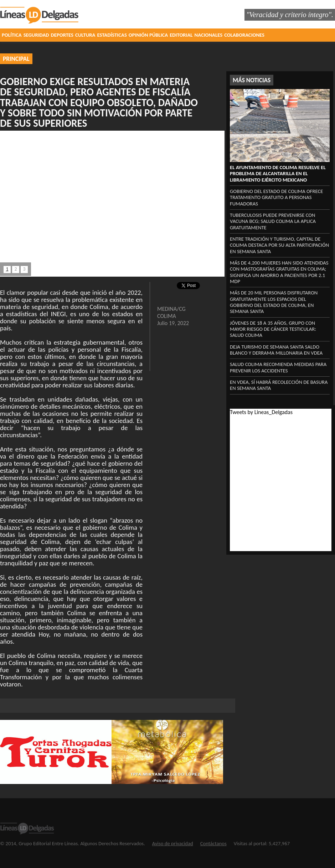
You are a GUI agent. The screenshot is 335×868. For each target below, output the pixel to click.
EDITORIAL (181, 35)
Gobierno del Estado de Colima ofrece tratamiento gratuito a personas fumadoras (276, 197)
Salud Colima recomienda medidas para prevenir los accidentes (278, 367)
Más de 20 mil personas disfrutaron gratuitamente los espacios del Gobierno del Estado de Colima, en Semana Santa (274, 302)
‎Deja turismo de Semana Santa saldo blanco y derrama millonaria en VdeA (276, 350)
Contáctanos (213, 843)
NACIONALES (209, 35)
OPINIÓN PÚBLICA (148, 35)
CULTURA (85, 35)
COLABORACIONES (244, 35)
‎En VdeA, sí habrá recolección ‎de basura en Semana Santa (279, 385)
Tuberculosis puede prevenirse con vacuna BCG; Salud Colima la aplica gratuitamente (273, 221)
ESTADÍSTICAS (112, 35)
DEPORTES (62, 35)
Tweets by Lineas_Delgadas (261, 412)
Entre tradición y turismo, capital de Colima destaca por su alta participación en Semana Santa (279, 245)
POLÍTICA (12, 35)
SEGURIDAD (36, 35)
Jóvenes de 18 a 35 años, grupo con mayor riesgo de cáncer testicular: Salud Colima (273, 329)
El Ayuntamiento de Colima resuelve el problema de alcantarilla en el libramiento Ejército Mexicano (278, 174)
